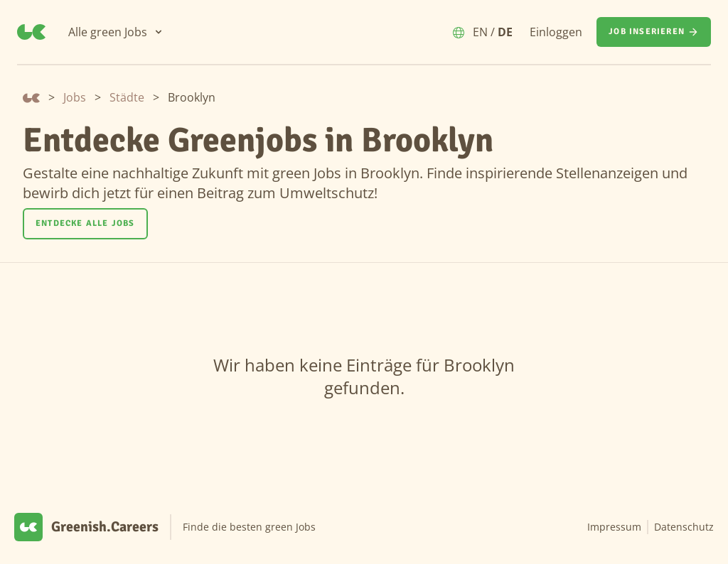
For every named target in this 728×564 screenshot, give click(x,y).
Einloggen (556, 32)
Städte (127, 97)
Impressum (614, 527)
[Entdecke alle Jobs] (85, 224)
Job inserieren (654, 32)
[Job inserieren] (654, 32)
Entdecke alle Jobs (85, 223)
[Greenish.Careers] (31, 32)
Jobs (75, 97)
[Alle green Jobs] (116, 32)
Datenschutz (684, 527)
